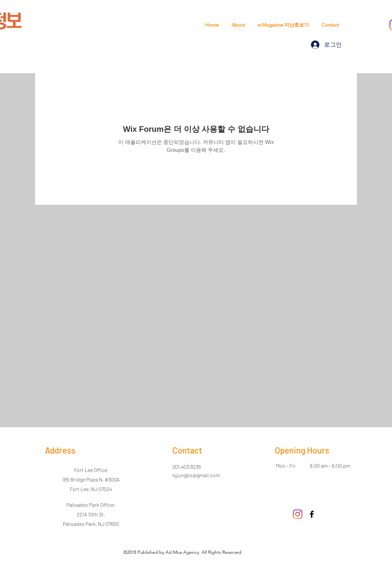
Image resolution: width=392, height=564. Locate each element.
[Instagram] (298, 514)
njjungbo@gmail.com (196, 475)
